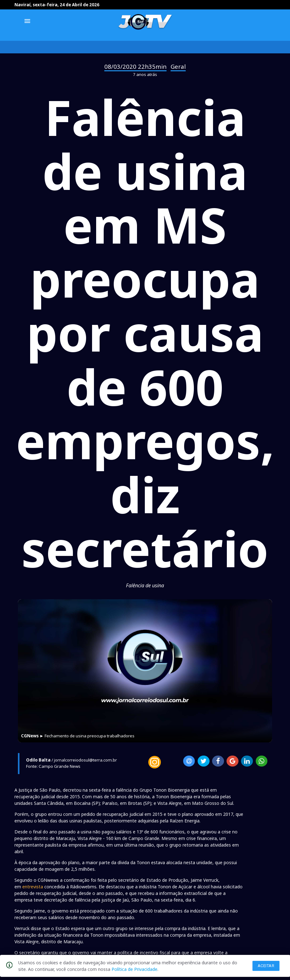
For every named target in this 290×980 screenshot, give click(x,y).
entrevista (33, 887)
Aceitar (266, 966)
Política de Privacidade (134, 969)
